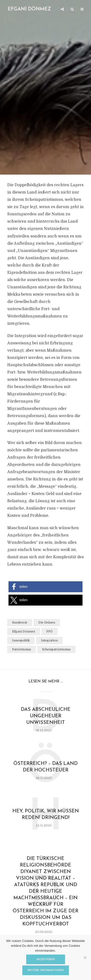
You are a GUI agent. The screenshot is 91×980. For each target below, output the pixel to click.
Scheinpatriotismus (56, 649)
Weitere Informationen (46, 970)
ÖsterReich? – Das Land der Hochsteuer (45, 767)
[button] (45, 587)
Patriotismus (22, 649)
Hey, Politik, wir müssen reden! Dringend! (46, 814)
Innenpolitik (21, 640)
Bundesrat (20, 623)
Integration (49, 640)
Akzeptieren (46, 960)
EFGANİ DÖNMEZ (29, 9)
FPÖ (50, 632)
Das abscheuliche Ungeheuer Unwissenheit (46, 716)
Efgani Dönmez (24, 632)
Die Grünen (47, 623)
